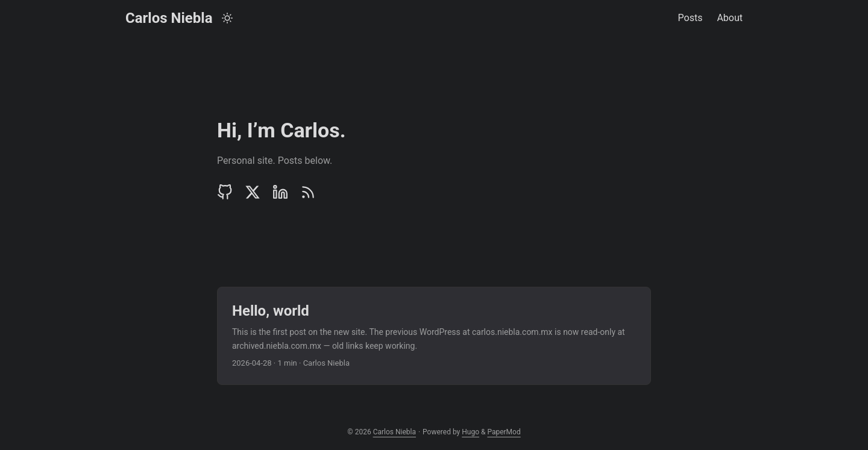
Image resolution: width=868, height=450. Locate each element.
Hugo (470, 432)
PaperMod (504, 432)
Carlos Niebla (169, 18)
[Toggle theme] (227, 18)
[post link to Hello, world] (434, 336)
